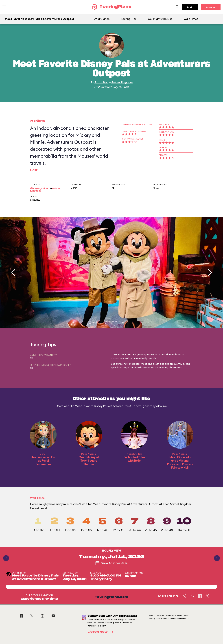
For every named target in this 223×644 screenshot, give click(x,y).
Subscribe (211, 7)
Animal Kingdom (122, 82)
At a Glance (102, 19)
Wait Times (191, 19)
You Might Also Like (160, 19)
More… (35, 170)
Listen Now (101, 632)
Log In (190, 7)
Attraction (101, 82)
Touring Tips (129, 19)
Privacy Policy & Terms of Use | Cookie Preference (169, 619)
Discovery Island (40, 188)
